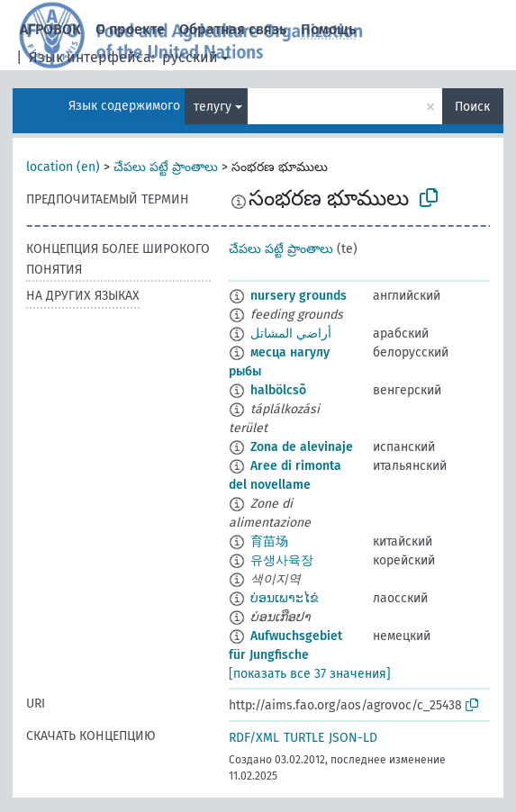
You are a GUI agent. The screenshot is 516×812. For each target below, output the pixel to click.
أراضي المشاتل (291, 334)
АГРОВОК (50, 29)
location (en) (63, 167)
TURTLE (304, 738)
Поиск (472, 107)
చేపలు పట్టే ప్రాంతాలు (166, 167)
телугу (213, 107)
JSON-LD (353, 738)
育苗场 (269, 541)
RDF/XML (254, 738)
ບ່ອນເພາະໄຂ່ (285, 598)
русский (190, 57)
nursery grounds (299, 296)
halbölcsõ (278, 390)
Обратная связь (233, 29)
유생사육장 (282, 560)
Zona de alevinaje (302, 447)
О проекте (130, 29)
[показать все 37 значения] (310, 674)
